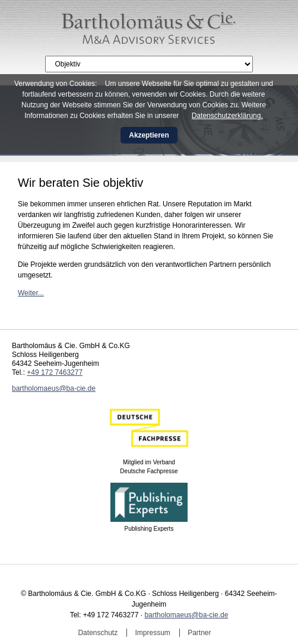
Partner (199, 633)
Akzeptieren (149, 135)
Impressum (153, 633)
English (275, 60)
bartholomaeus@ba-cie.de (54, 388)
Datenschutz (98, 633)
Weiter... (31, 293)
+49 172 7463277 (55, 372)
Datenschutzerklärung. (227, 116)
